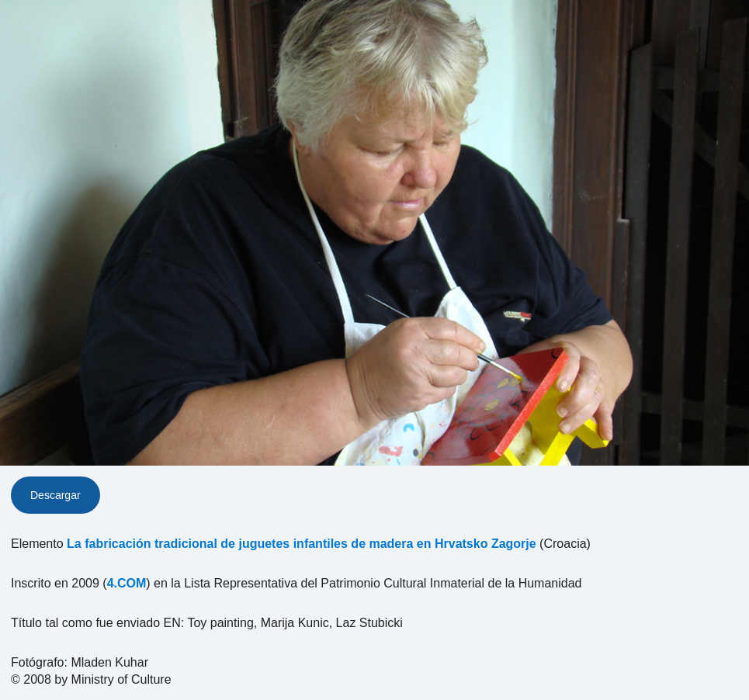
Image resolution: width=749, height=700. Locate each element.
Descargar (55, 495)
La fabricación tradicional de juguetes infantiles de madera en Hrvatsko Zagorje (302, 544)
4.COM (127, 583)
